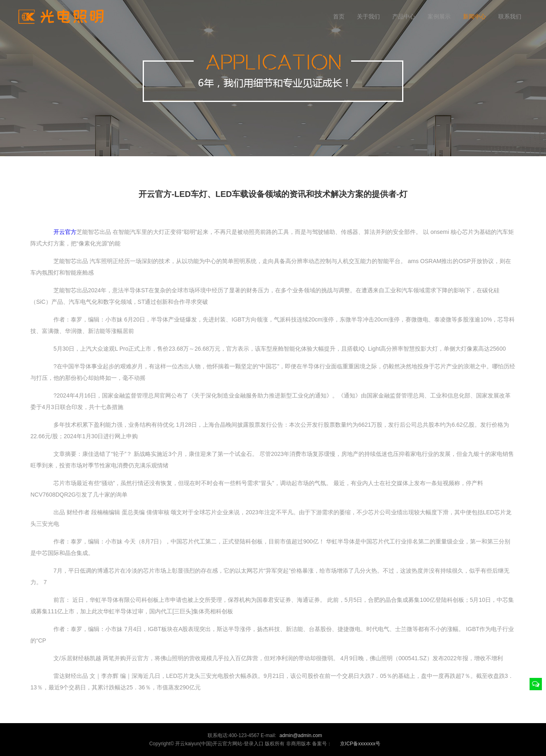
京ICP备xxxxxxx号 (360, 744)
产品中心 (404, 16)
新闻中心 (474, 16)
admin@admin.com (301, 735)
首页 (339, 16)
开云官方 (65, 232)
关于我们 (368, 16)
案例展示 (439, 16)
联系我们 (510, 16)
